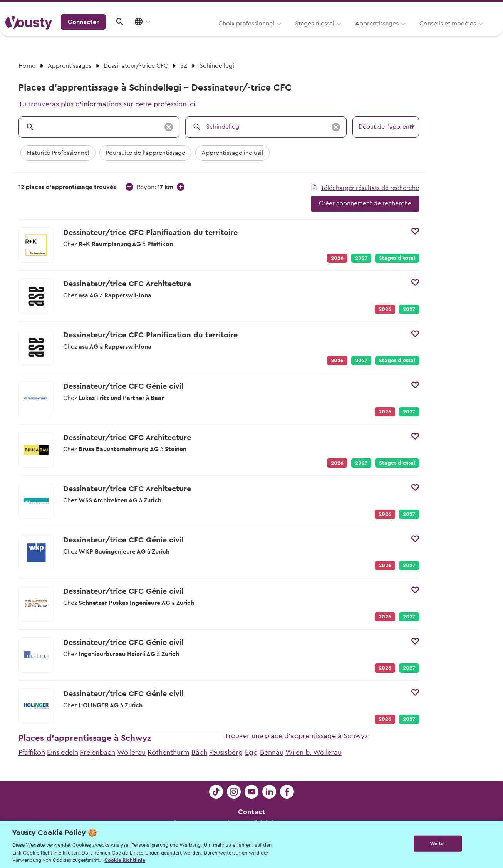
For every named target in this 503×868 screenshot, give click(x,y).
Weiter (438, 844)
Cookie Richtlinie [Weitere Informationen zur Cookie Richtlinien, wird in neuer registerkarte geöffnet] (125, 860)
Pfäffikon (32, 752)
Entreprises (481, 8)
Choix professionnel (150, 34)
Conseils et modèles (352, 34)
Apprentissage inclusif (232, 153)
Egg (251, 752)
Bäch (199, 752)
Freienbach (98, 752)
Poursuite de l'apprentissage (145, 153)
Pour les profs (431, 8)
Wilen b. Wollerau (314, 752)
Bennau (272, 752)
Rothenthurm (169, 752)
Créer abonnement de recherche (365, 203)
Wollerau (131, 752)
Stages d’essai (219, 34)
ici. (193, 104)
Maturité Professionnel (58, 153)
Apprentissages (281, 34)
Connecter (432, 33)
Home (27, 66)
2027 (361, 258)
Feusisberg (226, 752)
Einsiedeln (63, 752)
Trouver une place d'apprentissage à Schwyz (296, 736)
